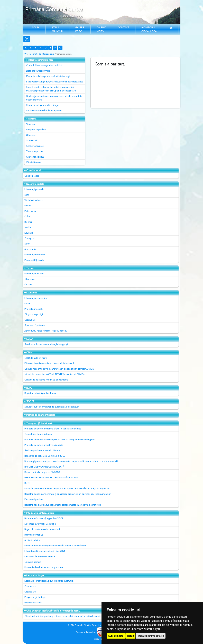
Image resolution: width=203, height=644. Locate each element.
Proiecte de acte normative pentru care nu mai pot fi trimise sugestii (60, 439)
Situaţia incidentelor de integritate (44, 111)
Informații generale (34, 189)
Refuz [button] (130, 636)
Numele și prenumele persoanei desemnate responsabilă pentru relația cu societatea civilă (71, 461)
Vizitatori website (34, 200)
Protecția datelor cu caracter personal (44, 567)
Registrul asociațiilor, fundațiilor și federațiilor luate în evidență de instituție (63, 505)
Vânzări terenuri (34, 162)
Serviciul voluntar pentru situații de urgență (46, 344)
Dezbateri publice (34, 499)
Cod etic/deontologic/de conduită (44, 65)
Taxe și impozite (35, 151)
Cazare (28, 284)
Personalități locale (34, 260)
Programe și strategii (35, 597)
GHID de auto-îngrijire (36, 358)
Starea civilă (32, 140)
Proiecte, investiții (34, 309)
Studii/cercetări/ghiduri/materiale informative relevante (55, 82)
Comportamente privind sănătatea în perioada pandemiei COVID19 (59, 369)
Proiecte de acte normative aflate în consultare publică (53, 429)
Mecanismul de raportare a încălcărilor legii (48, 76)
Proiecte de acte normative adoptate (44, 445)
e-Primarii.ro (95, 632)
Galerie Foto (80, 29)
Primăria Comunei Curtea (54, 9)
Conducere (30, 586)
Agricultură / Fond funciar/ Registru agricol (45, 331)
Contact (124, 28)
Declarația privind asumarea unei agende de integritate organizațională (54, 98)
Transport (30, 238)
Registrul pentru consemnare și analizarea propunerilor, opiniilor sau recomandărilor (68, 494)
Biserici (28, 222)
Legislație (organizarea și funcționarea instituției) (49, 581)
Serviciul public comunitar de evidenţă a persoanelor (52, 407)
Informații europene (35, 255)
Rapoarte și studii (33, 603)
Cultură (28, 216)
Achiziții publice (32, 540)
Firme (27, 303)
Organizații (30, 320)
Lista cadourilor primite (38, 71)
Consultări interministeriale (38, 434)
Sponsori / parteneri (35, 325)
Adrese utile (31, 249)
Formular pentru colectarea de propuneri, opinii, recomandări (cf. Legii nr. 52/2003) (67, 488)
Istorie (28, 206)
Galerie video (101, 29)
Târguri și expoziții (34, 314)
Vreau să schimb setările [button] (151, 636)
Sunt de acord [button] (116, 636)
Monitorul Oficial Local (150, 29)
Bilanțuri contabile (34, 535)
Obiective (30, 279)
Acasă (36, 28)
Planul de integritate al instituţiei (43, 105)
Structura (31, 124)
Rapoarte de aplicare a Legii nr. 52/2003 (45, 456)
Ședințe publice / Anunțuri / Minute (42, 450)
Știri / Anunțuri (57, 29)
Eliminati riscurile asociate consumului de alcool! (49, 363)
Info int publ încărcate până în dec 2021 (45, 551)
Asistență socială (35, 157)
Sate (27, 195)
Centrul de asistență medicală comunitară (46, 380)
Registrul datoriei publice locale (40, 393)
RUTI (27, 483)
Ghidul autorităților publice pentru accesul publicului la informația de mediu (63, 616)
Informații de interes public (41, 54)
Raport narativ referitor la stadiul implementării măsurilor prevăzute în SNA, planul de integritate (51, 89)
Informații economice (36, 298)
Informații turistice (34, 274)
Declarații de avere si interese (40, 556)
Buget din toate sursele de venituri (42, 529)
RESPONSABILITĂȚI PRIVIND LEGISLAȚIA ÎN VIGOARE (52, 478)
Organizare (30, 592)
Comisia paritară (33, 562)
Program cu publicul (36, 130)
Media (28, 227)
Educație (29, 233)
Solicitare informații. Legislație (40, 524)
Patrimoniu (30, 211)
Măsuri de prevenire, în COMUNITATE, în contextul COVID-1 (55, 374)
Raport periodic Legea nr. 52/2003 (42, 472)
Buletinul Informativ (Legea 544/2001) (44, 518)
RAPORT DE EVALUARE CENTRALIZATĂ (44, 467)
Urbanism (31, 135)
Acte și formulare (35, 146)
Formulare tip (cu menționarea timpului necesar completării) (55, 546)
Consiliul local (32, 176)
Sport (27, 244)
